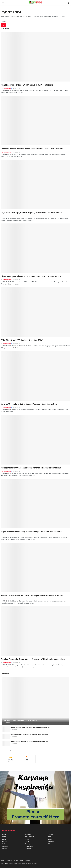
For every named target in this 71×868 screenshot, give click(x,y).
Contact (28, 860)
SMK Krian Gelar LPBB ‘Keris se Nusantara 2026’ (22, 340)
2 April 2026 (15, 535)
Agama (4, 834)
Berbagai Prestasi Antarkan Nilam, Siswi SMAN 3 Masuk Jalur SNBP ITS (32, 149)
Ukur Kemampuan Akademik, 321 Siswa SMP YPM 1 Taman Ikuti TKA (31, 276)
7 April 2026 (15, 88)
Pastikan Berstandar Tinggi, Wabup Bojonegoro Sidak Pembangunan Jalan (33, 659)
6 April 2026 (15, 152)
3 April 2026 (15, 471)
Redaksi (50, 839)
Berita (4, 839)
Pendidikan (28, 849)
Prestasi (50, 834)
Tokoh (50, 844)
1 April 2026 (15, 663)
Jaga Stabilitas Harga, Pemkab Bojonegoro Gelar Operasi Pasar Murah (31, 213)
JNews (6, 864)
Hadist (4, 844)
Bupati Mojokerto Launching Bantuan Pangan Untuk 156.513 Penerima (31, 532)
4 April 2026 (15, 344)
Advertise (9, 860)
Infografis (5, 846)
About (2, 860)
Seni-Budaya (51, 842)
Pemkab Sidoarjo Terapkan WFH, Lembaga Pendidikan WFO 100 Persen (32, 595)
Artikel (4, 837)
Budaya (4, 842)
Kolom (27, 839)
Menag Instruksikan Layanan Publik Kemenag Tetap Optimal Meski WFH (32, 468)
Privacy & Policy (19, 860)
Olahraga (28, 844)
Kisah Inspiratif (29, 837)
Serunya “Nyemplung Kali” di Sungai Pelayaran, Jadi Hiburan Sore (29, 404)
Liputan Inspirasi (6, 88)
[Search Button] (3, 25)
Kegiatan (5, 849)
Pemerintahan (29, 846)
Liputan (27, 842)
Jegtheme (36, 864)
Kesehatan (28, 834)
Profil (49, 837)
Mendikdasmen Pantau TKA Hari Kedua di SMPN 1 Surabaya (27, 85)
